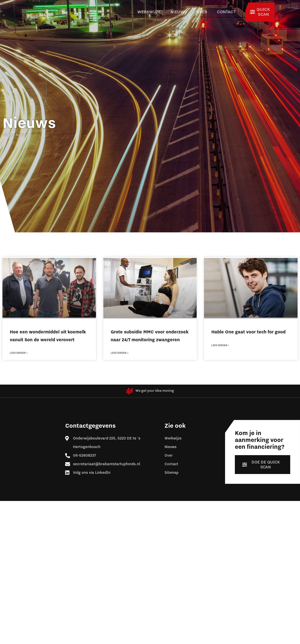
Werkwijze (149, 12)
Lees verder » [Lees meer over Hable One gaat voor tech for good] (220, 345)
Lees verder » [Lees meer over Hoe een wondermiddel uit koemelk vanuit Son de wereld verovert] (19, 353)
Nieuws (179, 12)
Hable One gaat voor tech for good (248, 332)
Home (8, 135)
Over (202, 12)
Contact (226, 12)
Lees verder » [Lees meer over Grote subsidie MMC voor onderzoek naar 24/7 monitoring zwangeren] (120, 353)
